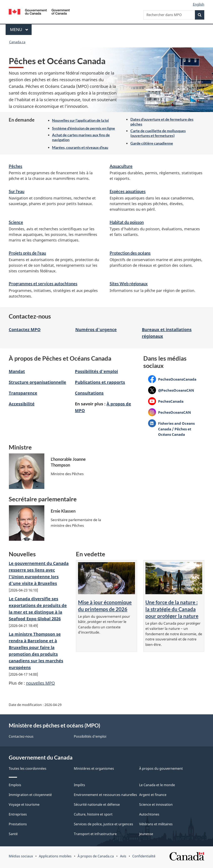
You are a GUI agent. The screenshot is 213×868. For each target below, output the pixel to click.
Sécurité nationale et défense (97, 804)
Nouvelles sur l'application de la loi (80, 120)
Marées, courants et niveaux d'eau (80, 147)
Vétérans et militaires (156, 824)
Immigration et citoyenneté (30, 795)
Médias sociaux (21, 856)
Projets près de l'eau (27, 253)
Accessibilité (22, 404)
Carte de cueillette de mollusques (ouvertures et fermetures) (158, 133)
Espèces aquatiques (128, 191)
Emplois (15, 785)
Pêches (15, 166)
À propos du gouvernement (161, 768)
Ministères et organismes (94, 768)
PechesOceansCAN (170, 412)
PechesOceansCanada (172, 379)
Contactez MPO (25, 329)
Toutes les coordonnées (28, 768)
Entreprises (18, 814)
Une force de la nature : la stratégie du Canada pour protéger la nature (172, 609)
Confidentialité (144, 856)
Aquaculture (121, 166)
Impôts (79, 785)
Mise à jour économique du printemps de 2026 (105, 606)
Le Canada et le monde (157, 785)
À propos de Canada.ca (96, 856)
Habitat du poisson (127, 222)
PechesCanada (166, 401)
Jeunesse (146, 834)
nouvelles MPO (40, 683)
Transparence (23, 393)
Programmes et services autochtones (43, 284)
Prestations (18, 824)
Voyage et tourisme (24, 804)
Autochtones (149, 814)
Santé (13, 834)
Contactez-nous (21, 736)
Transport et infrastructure (95, 834)
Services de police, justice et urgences (103, 824)
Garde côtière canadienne (152, 143)
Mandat (17, 371)
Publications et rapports (100, 382)
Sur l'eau (17, 191)
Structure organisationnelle (37, 382)
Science (16, 222)
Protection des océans (130, 253)
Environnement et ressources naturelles (105, 795)
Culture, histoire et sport (93, 814)
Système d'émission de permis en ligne (84, 128)
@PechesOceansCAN (171, 390)
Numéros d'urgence (96, 329)
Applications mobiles (55, 856)
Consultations (89, 393)
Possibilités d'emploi (96, 371)
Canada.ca (17, 42)
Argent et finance (153, 795)
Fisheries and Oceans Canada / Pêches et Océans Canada (171, 429)
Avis (123, 856)
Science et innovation (156, 804)
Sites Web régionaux (129, 284)
